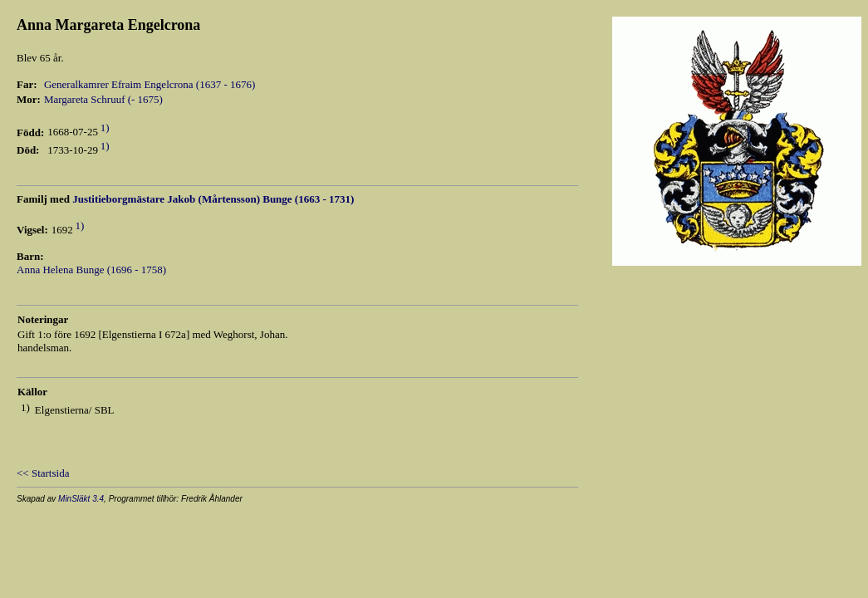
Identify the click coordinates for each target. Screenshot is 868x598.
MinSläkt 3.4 (81, 499)
